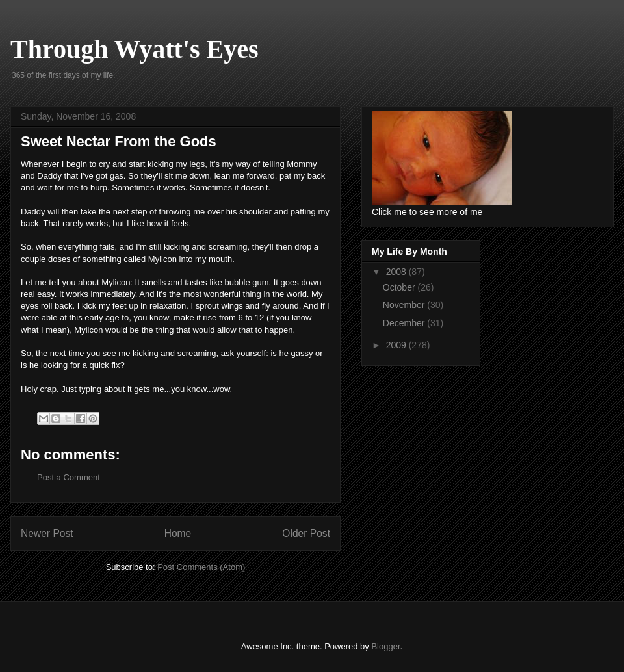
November (405, 305)
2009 (397, 345)
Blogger (385, 646)
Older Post (306, 533)
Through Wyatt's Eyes (135, 49)
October (400, 287)
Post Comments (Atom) (201, 567)
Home (178, 533)
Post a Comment (69, 477)
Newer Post (47, 533)
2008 (397, 272)
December (405, 323)
